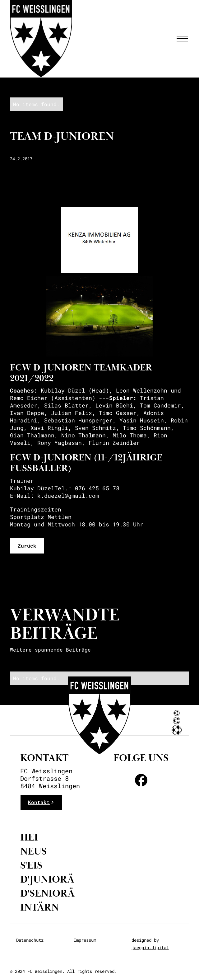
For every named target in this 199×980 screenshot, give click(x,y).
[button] (181, 39)
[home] (41, 39)
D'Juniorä (47, 879)
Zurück (27, 546)
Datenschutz (30, 940)
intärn (39, 907)
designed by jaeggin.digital (150, 944)
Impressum (85, 940)
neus (33, 851)
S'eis (31, 865)
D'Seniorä (47, 893)
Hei (29, 837)
